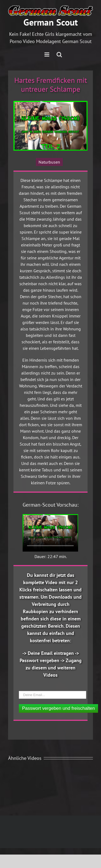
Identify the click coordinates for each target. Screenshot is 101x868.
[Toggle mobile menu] (47, 54)
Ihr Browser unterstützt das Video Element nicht (50, 533)
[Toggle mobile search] (59, 54)
